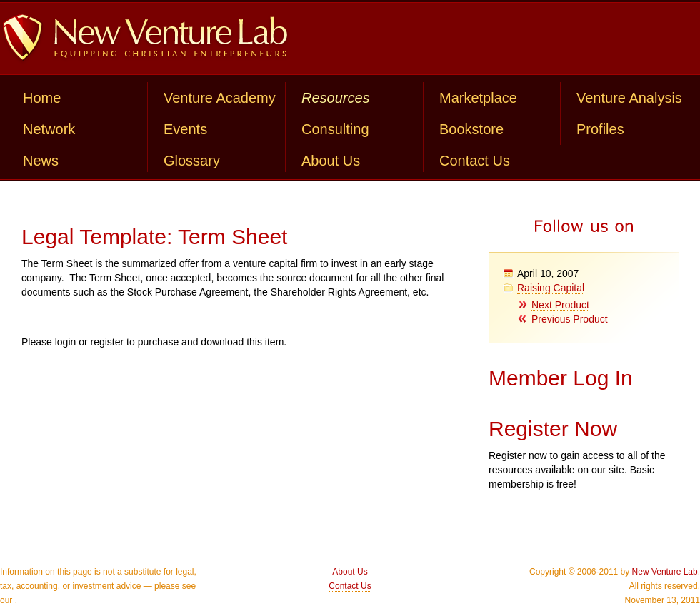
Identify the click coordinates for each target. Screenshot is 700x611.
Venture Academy (220, 98)
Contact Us (475, 161)
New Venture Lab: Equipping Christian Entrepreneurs (145, 39)
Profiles (600, 129)
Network (49, 129)
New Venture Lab (665, 572)
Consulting (335, 129)
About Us (331, 161)
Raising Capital (551, 288)
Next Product (560, 305)
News (41, 161)
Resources (336, 98)
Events (185, 129)
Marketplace (478, 98)
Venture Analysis (629, 98)
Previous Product (570, 319)
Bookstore (471, 129)
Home (42, 98)
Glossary (192, 161)
